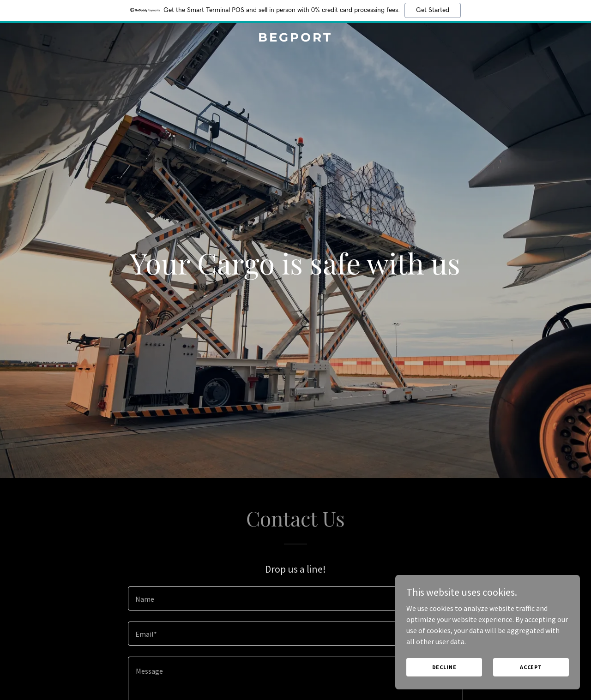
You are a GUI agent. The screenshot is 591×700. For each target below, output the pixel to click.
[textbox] (295, 598)
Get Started (433, 10)
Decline (444, 667)
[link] (296, 39)
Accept (531, 667)
